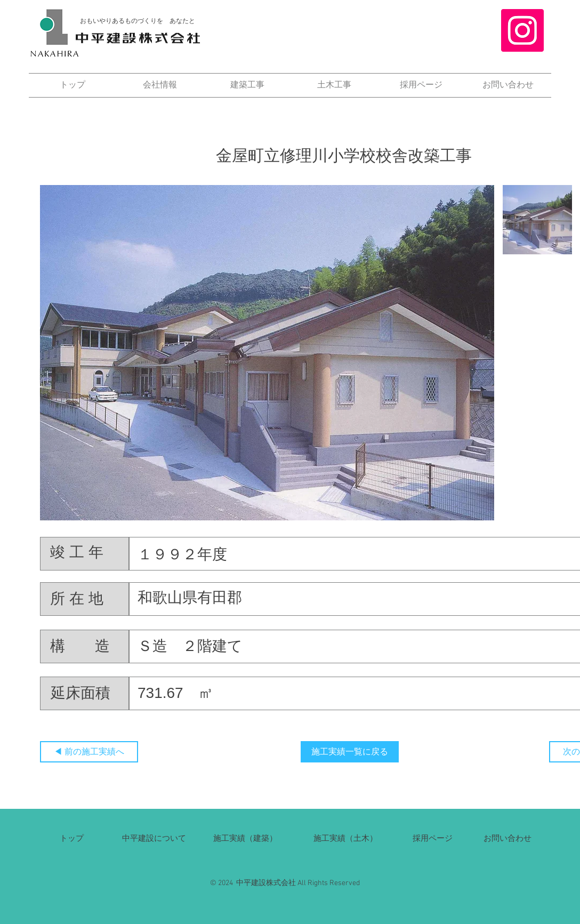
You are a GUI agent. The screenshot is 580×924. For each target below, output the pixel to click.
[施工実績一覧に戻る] (350, 752)
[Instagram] (522, 30)
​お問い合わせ (507, 838)
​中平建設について (154, 838)
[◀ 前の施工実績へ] (89, 752)
